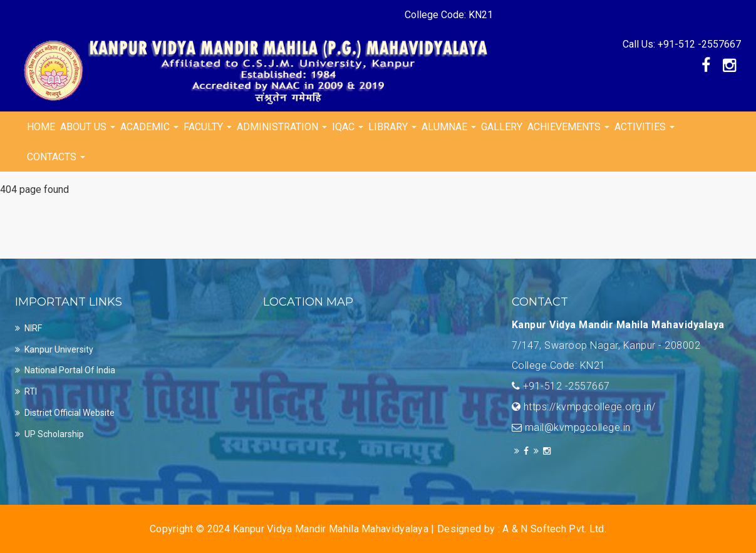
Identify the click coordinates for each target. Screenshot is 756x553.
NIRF (33, 328)
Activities (645, 127)
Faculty (208, 127)
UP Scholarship (54, 434)
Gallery (502, 127)
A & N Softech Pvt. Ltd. (554, 529)
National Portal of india (70, 370)
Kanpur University (59, 349)
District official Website (70, 413)
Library (392, 127)
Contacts (56, 157)
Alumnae (449, 127)
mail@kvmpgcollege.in (578, 427)
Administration (282, 127)
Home (41, 127)
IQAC (348, 127)
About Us (88, 127)
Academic (149, 127)
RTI (31, 391)
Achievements (568, 127)
